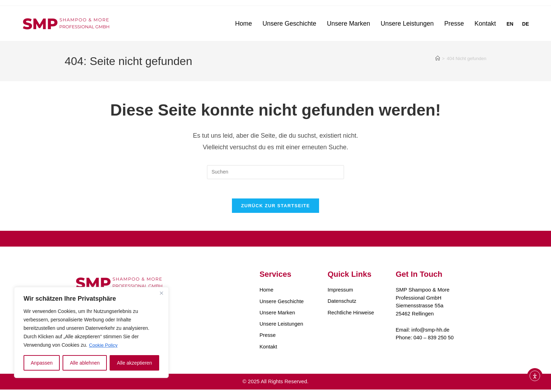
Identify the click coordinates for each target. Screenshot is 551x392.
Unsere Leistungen (407, 24)
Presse (454, 24)
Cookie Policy (104, 345)
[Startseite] (438, 58)
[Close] (161, 293)
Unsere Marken (348, 24)
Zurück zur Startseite (275, 208)
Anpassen (42, 363)
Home (244, 24)
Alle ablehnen (85, 363)
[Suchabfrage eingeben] (275, 172)
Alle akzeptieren (135, 363)
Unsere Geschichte (289, 24)
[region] (91, 333)
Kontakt (485, 24)
